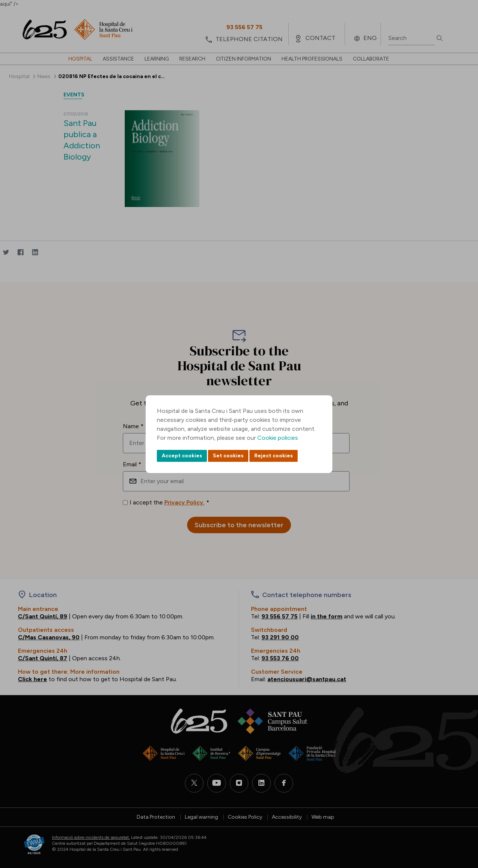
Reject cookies (274, 456)
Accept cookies (182, 456)
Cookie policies (278, 438)
